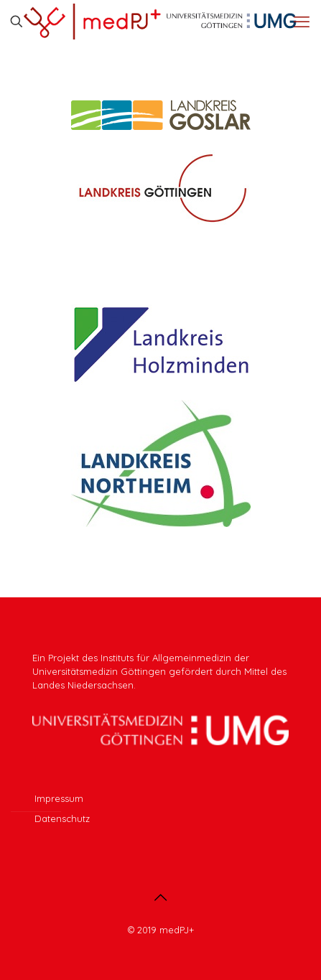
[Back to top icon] (161, 897)
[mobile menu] (302, 22)
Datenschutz (62, 818)
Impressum (59, 798)
